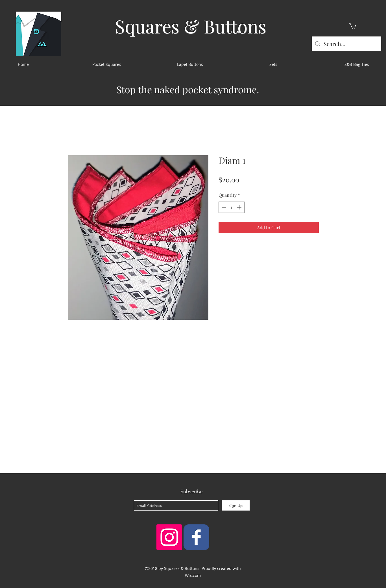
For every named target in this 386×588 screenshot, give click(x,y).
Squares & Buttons (191, 26)
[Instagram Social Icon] (169, 537)
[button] (353, 26)
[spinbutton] (232, 207)
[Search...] (346, 44)
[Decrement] (223, 207)
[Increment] (240, 207)
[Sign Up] (236, 505)
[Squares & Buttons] (196, 537)
